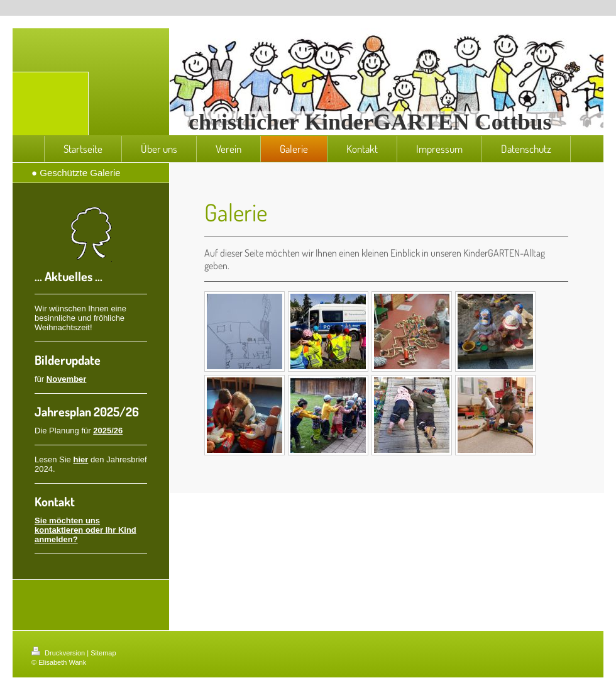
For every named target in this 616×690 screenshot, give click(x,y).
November (67, 379)
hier (80, 459)
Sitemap (103, 653)
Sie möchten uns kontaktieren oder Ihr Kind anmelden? (85, 530)
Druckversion (59, 653)
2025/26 (108, 431)
